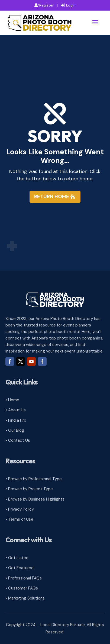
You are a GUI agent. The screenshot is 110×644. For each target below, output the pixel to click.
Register (46, 5)
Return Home (52, 196)
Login (71, 5)
